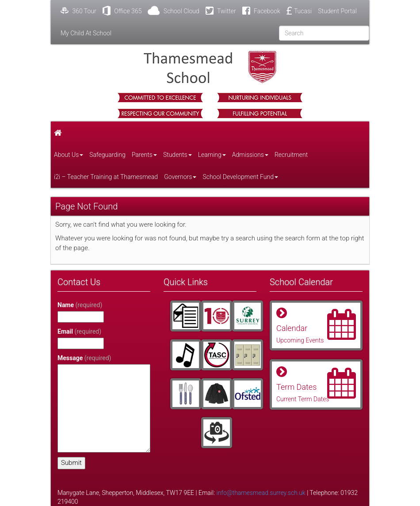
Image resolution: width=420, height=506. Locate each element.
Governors (180, 177)
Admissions (250, 155)
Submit (71, 463)
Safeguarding (107, 155)
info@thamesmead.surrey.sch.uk (261, 493)
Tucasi (299, 11)
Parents (144, 155)
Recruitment (291, 155)
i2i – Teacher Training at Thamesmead (106, 177)
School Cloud (173, 11)
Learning (212, 155)
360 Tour (78, 11)
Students (178, 155)
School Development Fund (240, 177)
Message (84, 358)
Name (80, 305)
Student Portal (337, 11)
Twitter (221, 11)
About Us (69, 155)
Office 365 (122, 11)
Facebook (261, 11)
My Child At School (86, 33)
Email (79, 331)
